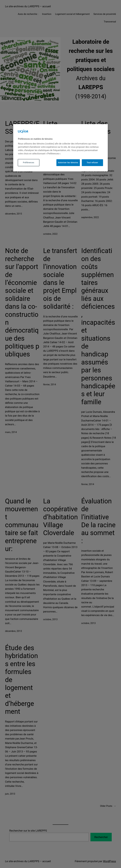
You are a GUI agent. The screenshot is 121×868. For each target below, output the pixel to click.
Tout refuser (92, 163)
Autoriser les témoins (68, 163)
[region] (60, 148)
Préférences (29, 163)
